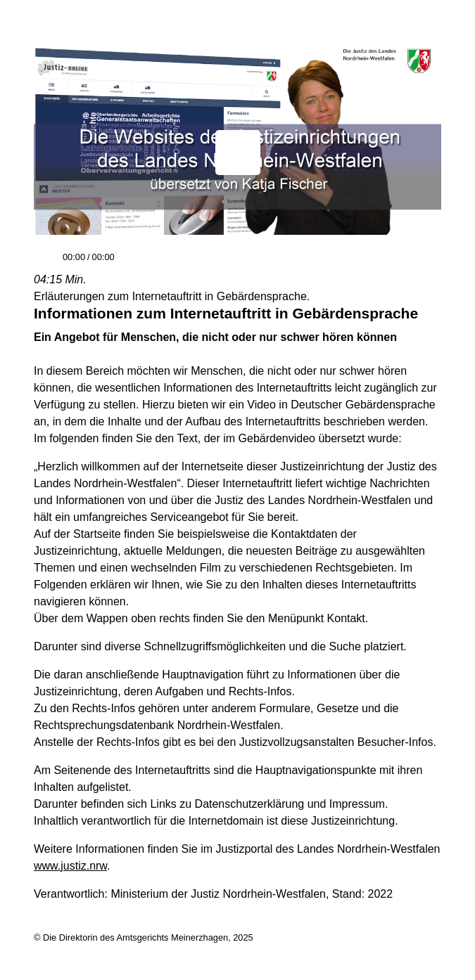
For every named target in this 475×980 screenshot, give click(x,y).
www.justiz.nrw (70, 866)
